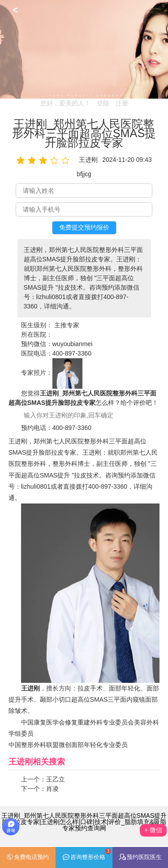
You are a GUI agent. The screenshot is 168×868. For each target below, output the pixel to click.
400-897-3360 (72, 353)
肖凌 (52, 789)
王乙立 (56, 779)
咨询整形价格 (87, 854)
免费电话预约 (28, 857)
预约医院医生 (140, 857)
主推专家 (67, 325)
